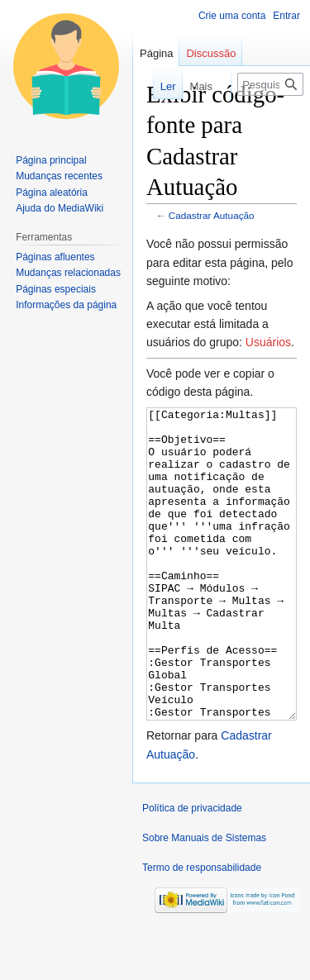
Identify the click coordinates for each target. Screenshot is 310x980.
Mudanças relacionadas (68, 273)
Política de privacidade (192, 870)
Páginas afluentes (55, 257)
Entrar (286, 16)
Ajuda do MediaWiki (60, 208)
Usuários (268, 342)
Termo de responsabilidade (202, 930)
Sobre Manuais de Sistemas (204, 900)
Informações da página (66, 305)
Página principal (51, 160)
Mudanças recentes (59, 176)
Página (156, 53)
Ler (158, 86)
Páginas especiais (56, 289)
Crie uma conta (232, 16)
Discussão (211, 53)
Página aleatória (52, 193)
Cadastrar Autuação (212, 215)
